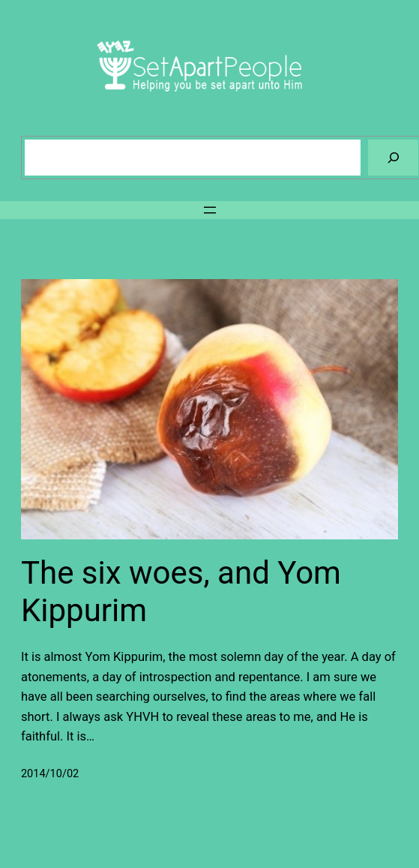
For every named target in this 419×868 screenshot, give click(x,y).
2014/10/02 (50, 774)
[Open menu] (210, 210)
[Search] (393, 157)
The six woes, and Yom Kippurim (181, 592)
